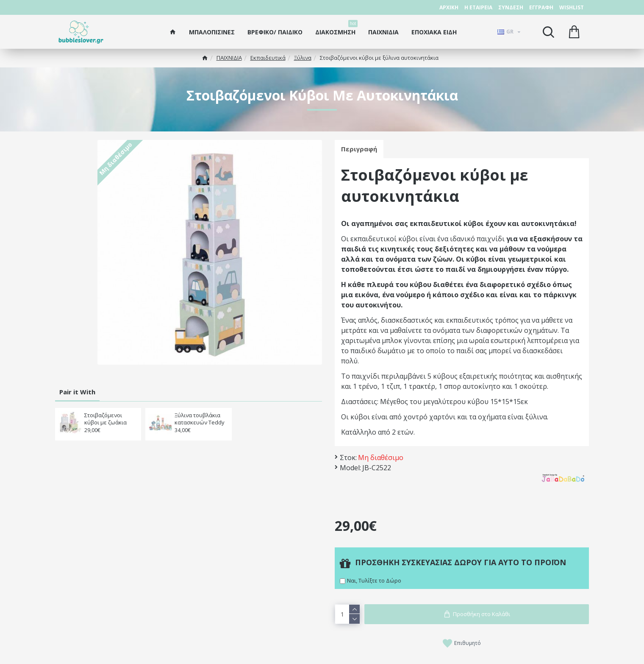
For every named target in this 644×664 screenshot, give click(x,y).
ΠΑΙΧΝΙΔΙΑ (229, 58)
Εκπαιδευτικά (268, 58)
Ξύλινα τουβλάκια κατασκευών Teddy (200, 419)
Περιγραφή (359, 149)
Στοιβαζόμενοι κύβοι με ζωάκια (105, 419)
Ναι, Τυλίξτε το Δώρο (374, 580)
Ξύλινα (303, 58)
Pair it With (77, 392)
